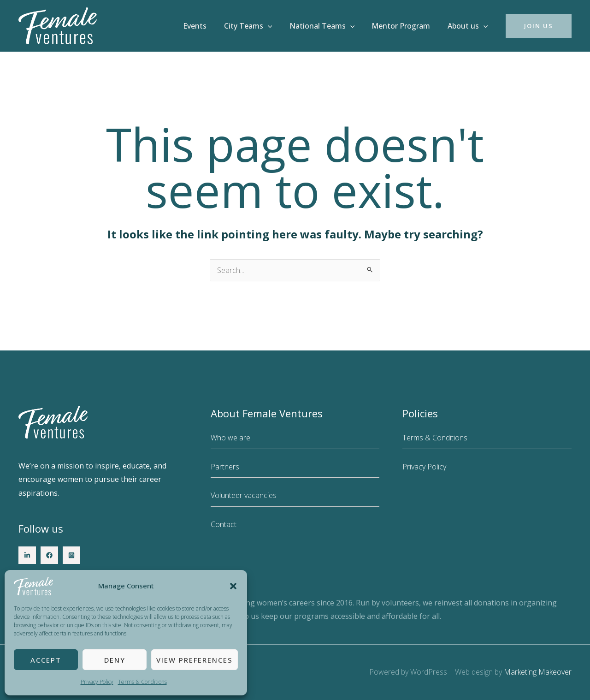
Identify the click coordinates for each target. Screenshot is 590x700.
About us (469, 26)
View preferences (195, 660)
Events (206, 26)
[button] (233, 586)
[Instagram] (71, 555)
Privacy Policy (97, 682)
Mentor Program (404, 26)
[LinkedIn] (27, 555)
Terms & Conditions (142, 682)
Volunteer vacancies (244, 495)
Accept (46, 660)
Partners (225, 467)
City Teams (257, 26)
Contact (224, 524)
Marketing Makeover (538, 672)
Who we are (230, 438)
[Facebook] (49, 555)
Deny (115, 660)
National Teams (328, 26)
